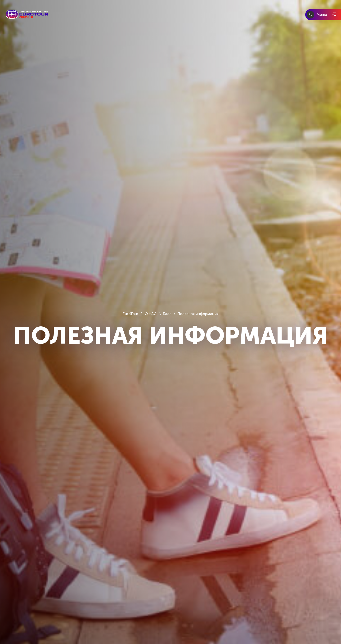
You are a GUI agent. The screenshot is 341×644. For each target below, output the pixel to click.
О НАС (151, 314)
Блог (167, 314)
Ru (310, 15)
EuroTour (131, 314)
